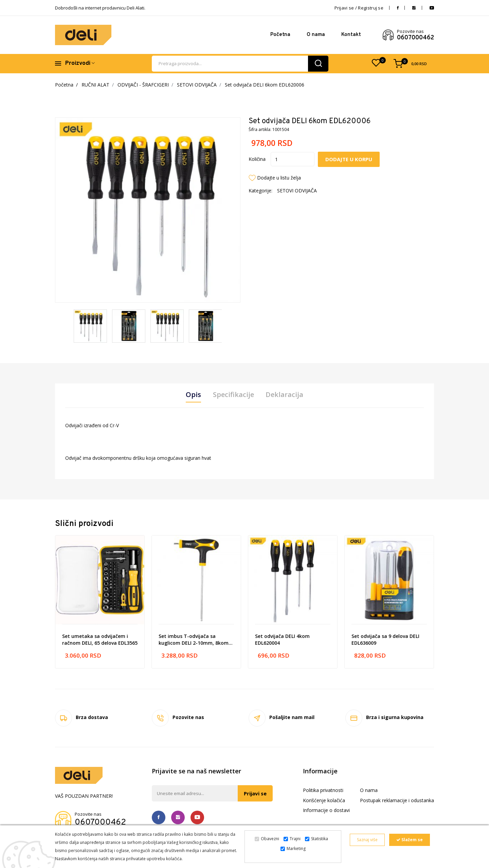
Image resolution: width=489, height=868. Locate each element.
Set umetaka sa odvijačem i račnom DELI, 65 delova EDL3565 (100, 639)
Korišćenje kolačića (324, 800)
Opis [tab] (193, 395)
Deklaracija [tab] (285, 395)
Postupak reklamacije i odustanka (397, 800)
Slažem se (410, 840)
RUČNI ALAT (95, 85)
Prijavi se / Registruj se (359, 8)
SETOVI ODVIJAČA (197, 85)
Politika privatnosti (323, 790)
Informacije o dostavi (326, 810)
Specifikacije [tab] (233, 395)
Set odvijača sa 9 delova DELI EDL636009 (385, 639)
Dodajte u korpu (349, 159)
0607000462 (415, 38)
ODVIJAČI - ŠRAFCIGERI (143, 85)
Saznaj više (367, 840)
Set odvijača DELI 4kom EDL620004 (282, 639)
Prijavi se (255, 793)
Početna (280, 35)
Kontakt (351, 35)
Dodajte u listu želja (279, 178)
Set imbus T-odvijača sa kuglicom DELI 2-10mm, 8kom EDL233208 (194, 640)
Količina (257, 159)
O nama (316, 35)
